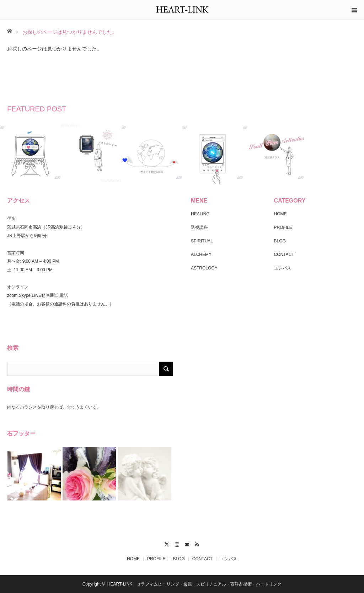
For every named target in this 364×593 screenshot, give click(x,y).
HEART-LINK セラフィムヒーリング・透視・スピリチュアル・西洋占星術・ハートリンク (194, 584)
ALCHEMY (201, 254)
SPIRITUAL (202, 241)
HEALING (200, 214)
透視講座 (199, 227)
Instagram (177, 544)
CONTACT (284, 254)
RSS (197, 544)
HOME (280, 214)
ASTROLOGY (204, 268)
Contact (187, 544)
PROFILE (283, 227)
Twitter (167, 544)
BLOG (280, 241)
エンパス (283, 268)
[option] (30, 153)
